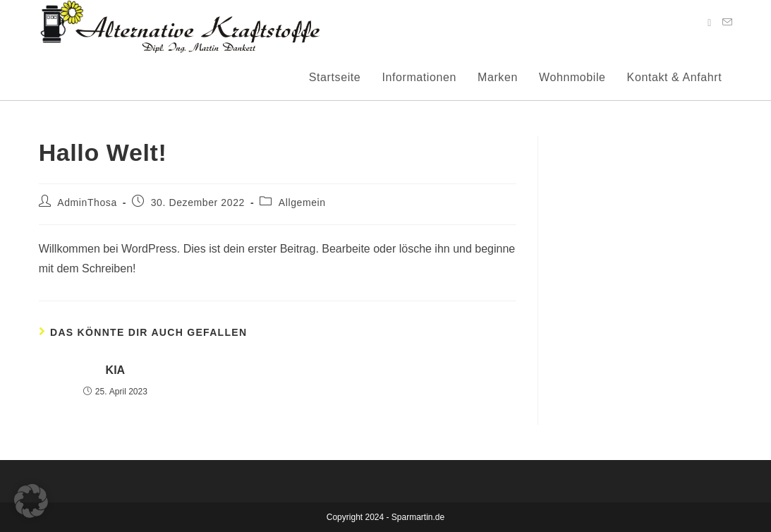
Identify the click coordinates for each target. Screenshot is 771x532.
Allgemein (302, 202)
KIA (116, 370)
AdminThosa (87, 202)
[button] (31, 501)
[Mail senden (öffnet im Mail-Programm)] (727, 22)
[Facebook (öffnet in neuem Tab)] (709, 23)
